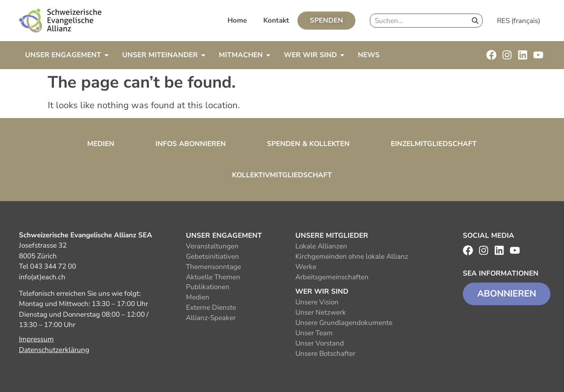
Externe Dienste (211, 307)
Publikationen (208, 287)
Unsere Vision (317, 302)
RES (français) (519, 21)
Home (237, 20)
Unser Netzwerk (321, 312)
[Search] (475, 21)
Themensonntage (214, 267)
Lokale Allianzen (321, 246)
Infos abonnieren (191, 144)
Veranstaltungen (212, 246)
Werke (306, 267)
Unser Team (314, 333)
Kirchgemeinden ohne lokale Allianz (352, 256)
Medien (101, 144)
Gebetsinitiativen (212, 256)
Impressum (36, 339)
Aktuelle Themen (213, 277)
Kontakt (276, 20)
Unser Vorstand (320, 343)
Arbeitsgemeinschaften (332, 277)
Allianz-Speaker (211, 318)
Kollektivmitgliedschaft (282, 175)
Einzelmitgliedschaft (434, 144)
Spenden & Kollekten (308, 144)
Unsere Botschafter (325, 354)
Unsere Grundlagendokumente (344, 323)
